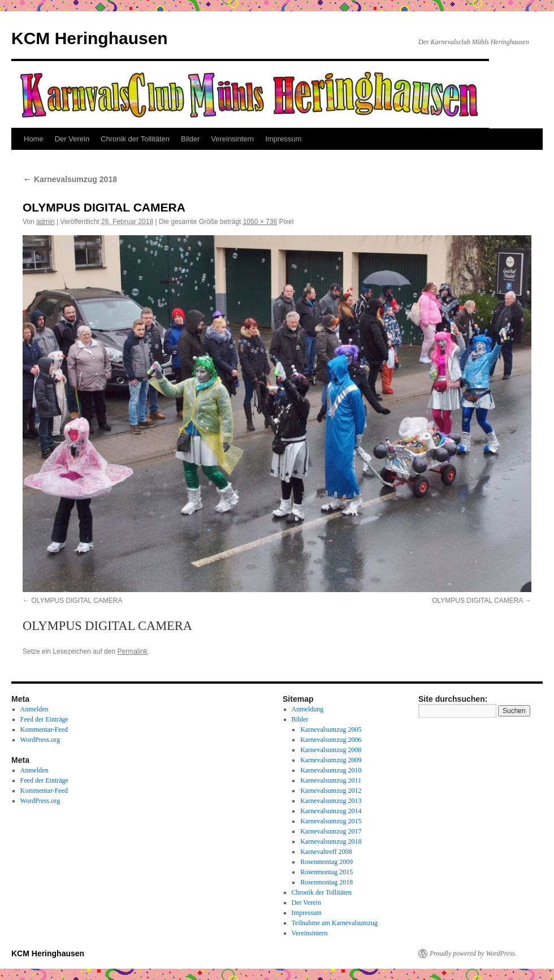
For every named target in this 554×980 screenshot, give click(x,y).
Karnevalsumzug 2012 (331, 791)
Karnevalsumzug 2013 (331, 801)
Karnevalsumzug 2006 (331, 740)
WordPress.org (40, 740)
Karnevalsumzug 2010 (331, 770)
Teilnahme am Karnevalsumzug (335, 923)
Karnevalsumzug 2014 (331, 811)
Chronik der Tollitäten (135, 139)
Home (34, 139)
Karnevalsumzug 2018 (70, 179)
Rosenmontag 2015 (326, 872)
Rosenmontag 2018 (326, 882)
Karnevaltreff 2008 (326, 852)
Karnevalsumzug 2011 (331, 780)
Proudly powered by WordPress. (473, 953)
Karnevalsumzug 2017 (331, 831)
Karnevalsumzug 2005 (331, 729)
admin (46, 222)
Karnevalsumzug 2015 (331, 821)
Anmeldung (308, 709)
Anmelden (34, 709)
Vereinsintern (232, 139)
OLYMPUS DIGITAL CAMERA (77, 601)
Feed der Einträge (44, 719)
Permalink (132, 651)
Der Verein (72, 139)
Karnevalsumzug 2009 (331, 760)
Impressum (283, 139)
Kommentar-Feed (44, 729)
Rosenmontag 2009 (326, 862)
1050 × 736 (260, 222)
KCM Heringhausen (90, 38)
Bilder (190, 139)
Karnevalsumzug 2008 (331, 750)
